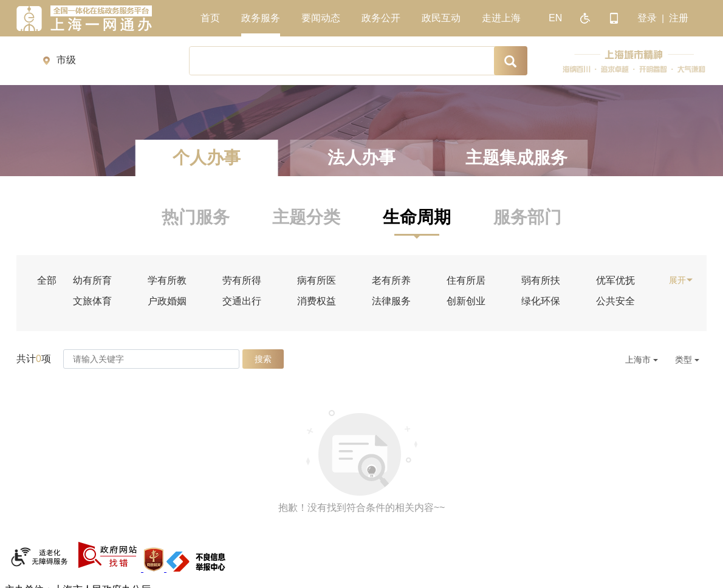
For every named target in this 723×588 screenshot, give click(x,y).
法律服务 (391, 301)
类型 (687, 360)
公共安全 (615, 301)
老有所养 (391, 281)
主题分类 (306, 217)
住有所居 (466, 281)
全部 (47, 281)
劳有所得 (242, 281)
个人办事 (207, 158)
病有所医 (317, 281)
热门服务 (196, 217)
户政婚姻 (167, 301)
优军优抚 (615, 281)
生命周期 (417, 217)
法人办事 (361, 158)
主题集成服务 (516, 158)
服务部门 (527, 217)
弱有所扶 (541, 281)
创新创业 (466, 301)
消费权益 (317, 301)
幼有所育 (92, 281)
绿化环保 (541, 301)
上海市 (642, 360)
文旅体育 (92, 301)
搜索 (263, 359)
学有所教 (167, 281)
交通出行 (242, 301)
